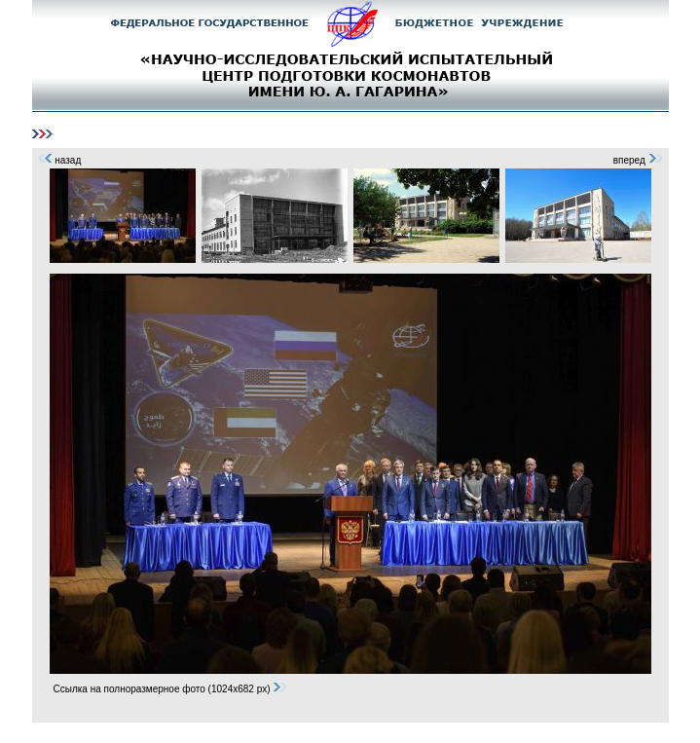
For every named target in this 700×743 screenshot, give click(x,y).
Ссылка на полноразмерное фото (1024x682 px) (171, 689)
